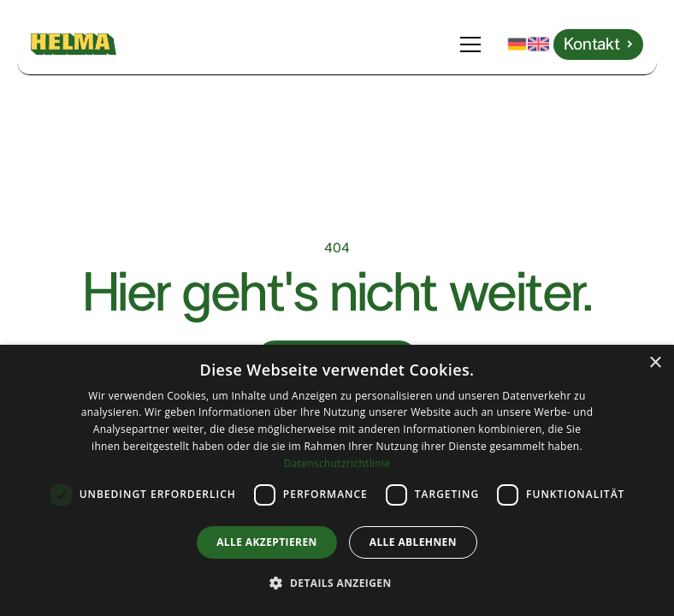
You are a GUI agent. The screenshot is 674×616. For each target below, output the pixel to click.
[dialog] (337, 480)
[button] (474, 44)
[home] (74, 44)
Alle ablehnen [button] (413, 542)
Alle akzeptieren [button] (267, 542)
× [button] (655, 363)
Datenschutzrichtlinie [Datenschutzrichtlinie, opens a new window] (337, 463)
